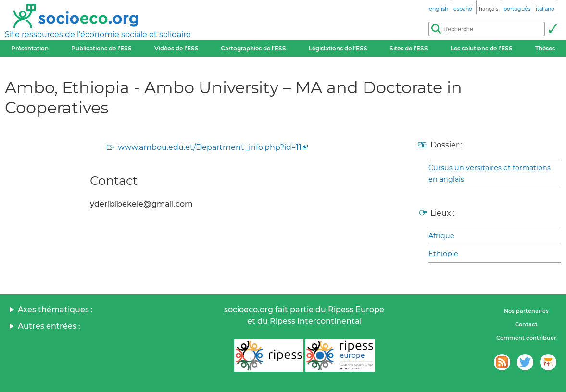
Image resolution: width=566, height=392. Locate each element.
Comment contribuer (526, 338)
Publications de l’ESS (101, 48)
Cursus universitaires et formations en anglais (490, 173)
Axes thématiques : (55, 310)
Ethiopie (443, 254)
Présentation (30, 48)
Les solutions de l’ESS (482, 48)
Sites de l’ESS (409, 48)
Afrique (441, 236)
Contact (526, 324)
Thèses (545, 48)
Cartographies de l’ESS (253, 48)
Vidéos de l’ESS (176, 48)
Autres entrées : (49, 326)
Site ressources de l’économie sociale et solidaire (98, 34)
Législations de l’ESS (338, 48)
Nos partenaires (526, 311)
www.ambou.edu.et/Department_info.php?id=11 (210, 147)
